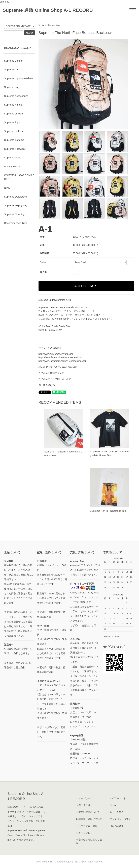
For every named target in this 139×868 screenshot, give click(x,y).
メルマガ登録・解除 (87, 826)
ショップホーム (84, 798)
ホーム (41, 25)
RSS (112, 826)
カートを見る (117, 812)
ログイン (114, 805)
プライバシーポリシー (121, 819)
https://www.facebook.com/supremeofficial (60, 357)
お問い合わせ (83, 805)
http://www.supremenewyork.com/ (56, 354)
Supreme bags (54, 25)
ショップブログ (84, 833)
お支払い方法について (88, 812)
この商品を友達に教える (51, 373)
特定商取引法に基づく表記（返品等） (58, 367)
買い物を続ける (47, 385)
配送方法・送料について (89, 819)
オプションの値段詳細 (50, 348)
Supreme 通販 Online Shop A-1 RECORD (48, 10)
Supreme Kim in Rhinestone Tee (108, 511)
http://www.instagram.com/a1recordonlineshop (63, 361)
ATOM (119, 826)
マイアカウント (118, 798)
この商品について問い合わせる (55, 379)
